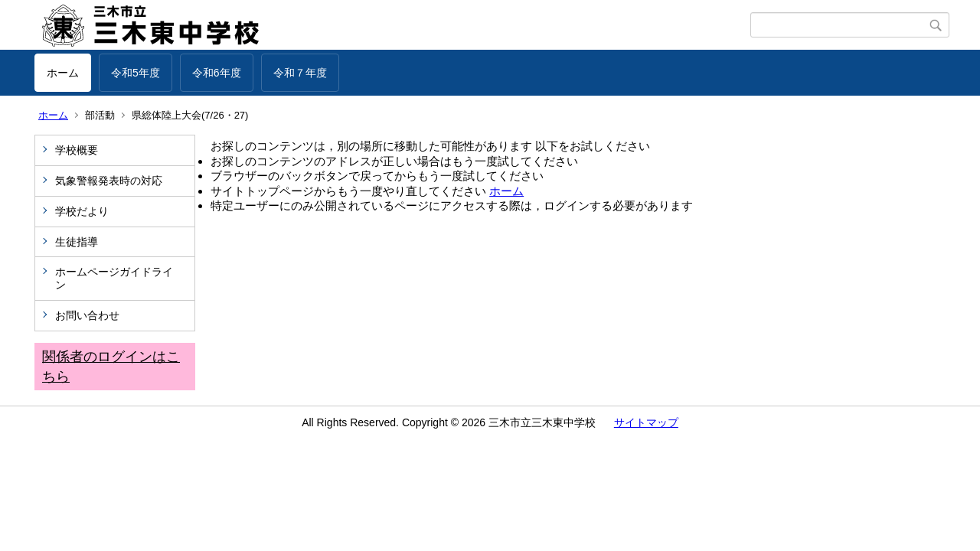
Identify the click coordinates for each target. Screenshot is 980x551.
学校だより (82, 211)
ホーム (63, 73)
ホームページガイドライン (114, 278)
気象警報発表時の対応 (109, 181)
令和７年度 (300, 73)
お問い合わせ (87, 315)
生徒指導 (77, 242)
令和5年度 (136, 73)
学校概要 (77, 150)
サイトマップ (646, 422)
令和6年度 (217, 73)
